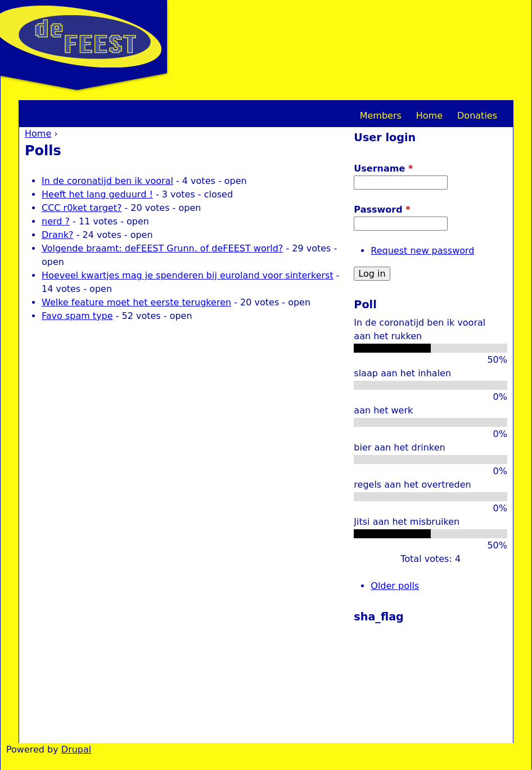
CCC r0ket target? (82, 208)
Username (383, 168)
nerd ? (56, 221)
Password (382, 210)
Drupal (76, 749)
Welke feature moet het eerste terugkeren (136, 302)
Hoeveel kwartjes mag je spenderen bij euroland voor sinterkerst (188, 275)
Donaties (477, 116)
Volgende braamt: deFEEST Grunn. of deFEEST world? (162, 248)
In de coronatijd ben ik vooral (107, 181)
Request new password (422, 251)
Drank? (58, 235)
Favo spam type (77, 316)
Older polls (395, 586)
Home (38, 134)
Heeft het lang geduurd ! (97, 194)
